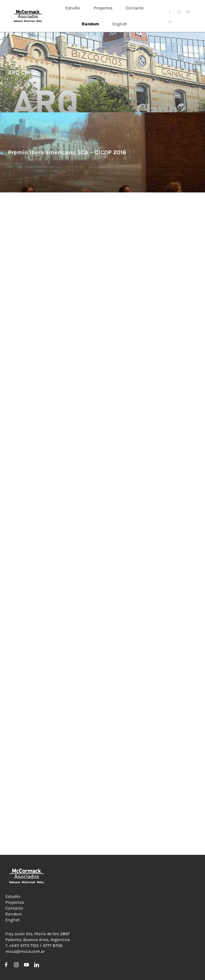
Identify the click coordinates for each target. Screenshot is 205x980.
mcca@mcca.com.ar (25, 951)
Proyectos (15, 902)
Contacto (14, 908)
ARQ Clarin (23, 72)
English (13, 920)
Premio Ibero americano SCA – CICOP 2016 (67, 152)
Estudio (13, 896)
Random (14, 914)
